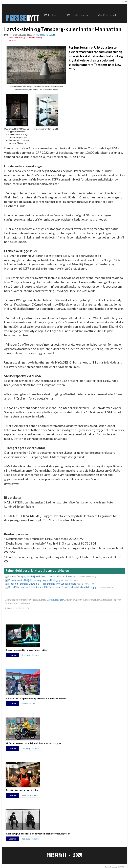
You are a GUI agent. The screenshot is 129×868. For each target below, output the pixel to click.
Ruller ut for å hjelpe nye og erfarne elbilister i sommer (36, 698)
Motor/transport (29, 704)
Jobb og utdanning (29, 795)
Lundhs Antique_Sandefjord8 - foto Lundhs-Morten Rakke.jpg (43, 576)
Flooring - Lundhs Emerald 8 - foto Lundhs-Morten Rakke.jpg (42, 584)
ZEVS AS (121, 867)
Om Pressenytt (109, 15)
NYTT (33, 18)
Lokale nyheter (79, 15)
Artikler (52, 15)
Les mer (12, 655)
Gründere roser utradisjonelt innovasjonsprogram (34, 743)
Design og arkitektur (30, 655)
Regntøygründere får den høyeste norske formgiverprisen (38, 834)
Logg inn (124, 2)
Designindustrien (56, 600)
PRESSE (16, 18)
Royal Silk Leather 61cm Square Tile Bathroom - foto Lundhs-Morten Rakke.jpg (52, 587)
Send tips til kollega (17, 38)
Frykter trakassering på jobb (22, 790)
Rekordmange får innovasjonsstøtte (26, 650)
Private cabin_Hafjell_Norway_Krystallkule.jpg (34, 580)
